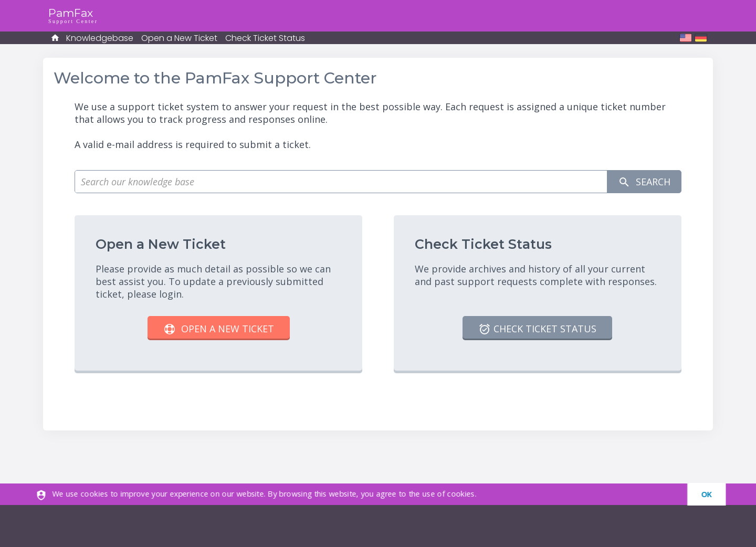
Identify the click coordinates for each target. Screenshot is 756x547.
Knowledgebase (100, 38)
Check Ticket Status (265, 38)
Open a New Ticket (179, 38)
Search (644, 182)
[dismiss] (702, 494)
